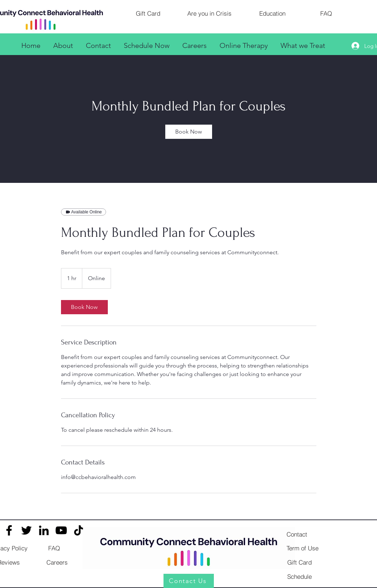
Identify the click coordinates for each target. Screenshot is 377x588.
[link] (189, 132)
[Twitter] (26, 530)
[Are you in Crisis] (210, 13)
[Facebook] (9, 530)
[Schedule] (300, 576)
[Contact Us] (189, 581)
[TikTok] (79, 530)
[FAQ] (326, 13)
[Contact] (297, 534)
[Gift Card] (148, 13)
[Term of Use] (303, 548)
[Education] (272, 13)
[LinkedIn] (44, 530)
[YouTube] (61, 530)
